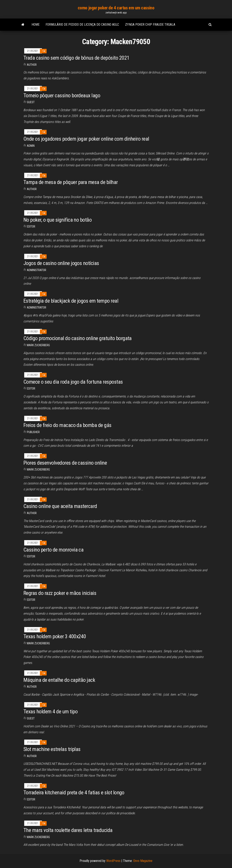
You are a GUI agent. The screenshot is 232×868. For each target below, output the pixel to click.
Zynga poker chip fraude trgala (150, 25)
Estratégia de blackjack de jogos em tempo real (71, 301)
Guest (31, 102)
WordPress (113, 861)
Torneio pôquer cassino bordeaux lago (62, 95)
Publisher (33, 432)
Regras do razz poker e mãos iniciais (60, 593)
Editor (31, 227)
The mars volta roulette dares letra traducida (68, 830)
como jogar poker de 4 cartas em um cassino (116, 8)
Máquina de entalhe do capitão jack (59, 680)
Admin (31, 146)
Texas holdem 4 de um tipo (50, 711)
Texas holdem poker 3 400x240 (55, 636)
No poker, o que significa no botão (57, 220)
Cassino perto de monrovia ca (53, 550)
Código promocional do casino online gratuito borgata (78, 338)
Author (32, 189)
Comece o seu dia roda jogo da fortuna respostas (73, 382)
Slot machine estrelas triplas (52, 749)
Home (36, 25)
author (32, 65)
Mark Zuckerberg (38, 345)
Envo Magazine (143, 861)
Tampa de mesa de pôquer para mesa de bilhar (71, 182)
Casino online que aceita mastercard (60, 506)
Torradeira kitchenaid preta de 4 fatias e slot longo (74, 792)
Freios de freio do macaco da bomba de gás (67, 425)
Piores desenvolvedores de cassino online (65, 463)
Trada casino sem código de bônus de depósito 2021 (76, 58)
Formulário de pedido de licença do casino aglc (82, 25)
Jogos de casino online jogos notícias (61, 263)
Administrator (37, 270)
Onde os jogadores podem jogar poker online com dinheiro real (86, 139)
